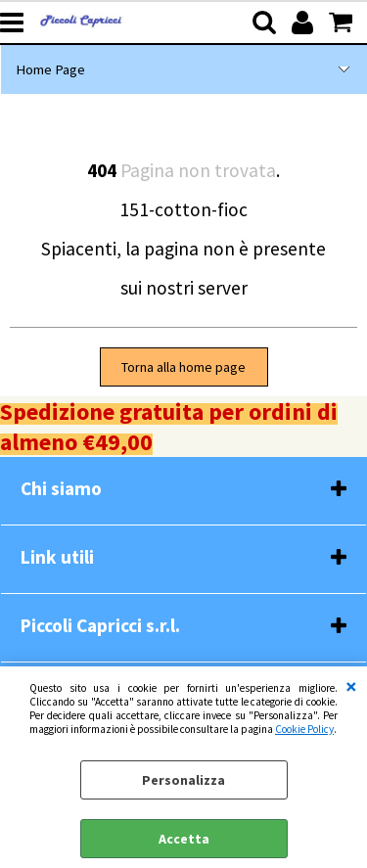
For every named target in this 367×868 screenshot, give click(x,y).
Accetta (184, 839)
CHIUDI (351, 686)
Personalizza (183, 780)
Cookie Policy (304, 729)
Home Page (50, 69)
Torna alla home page (183, 367)
